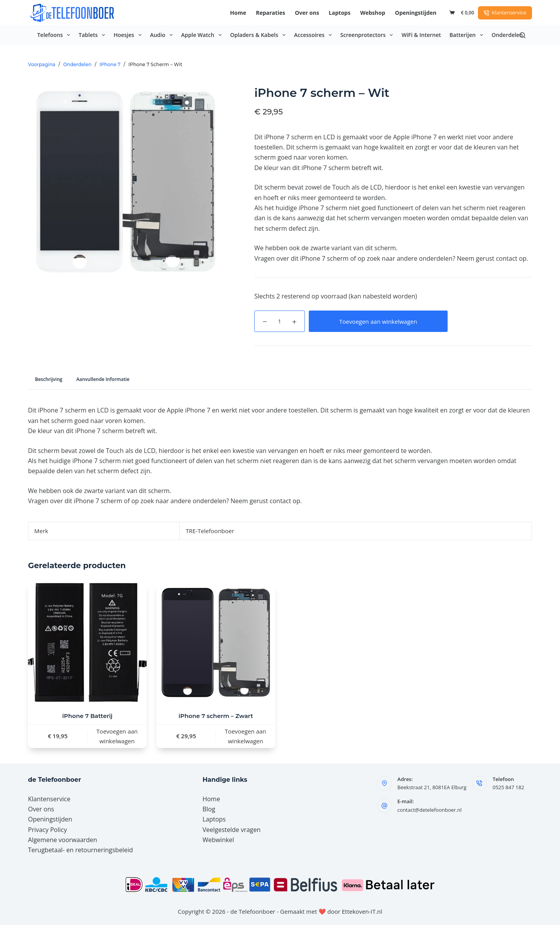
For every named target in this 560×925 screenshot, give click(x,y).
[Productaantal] (280, 321)
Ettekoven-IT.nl (362, 911)
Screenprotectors (368, 35)
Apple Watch (203, 35)
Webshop (373, 13)
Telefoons (55, 35)
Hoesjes (129, 35)
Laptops (339, 13)
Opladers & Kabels (259, 35)
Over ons (307, 13)
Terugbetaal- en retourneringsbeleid (80, 850)
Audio (163, 35)
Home (238, 13)
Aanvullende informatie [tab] (103, 379)
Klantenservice (505, 12)
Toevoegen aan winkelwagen (378, 321)
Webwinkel (218, 840)
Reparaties (270, 13)
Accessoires (314, 35)
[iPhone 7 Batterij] (87, 642)
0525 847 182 (508, 787)
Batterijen (468, 35)
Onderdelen (507, 35)
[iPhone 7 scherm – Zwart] (216, 642)
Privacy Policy (47, 830)
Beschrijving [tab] (49, 379)
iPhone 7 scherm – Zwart (216, 716)
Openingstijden (416, 13)
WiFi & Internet (421, 35)
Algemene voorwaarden (63, 840)
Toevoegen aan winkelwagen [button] (117, 736)
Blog (209, 809)
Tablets (93, 35)
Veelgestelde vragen (232, 830)
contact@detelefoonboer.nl (430, 810)
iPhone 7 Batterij (87, 716)
